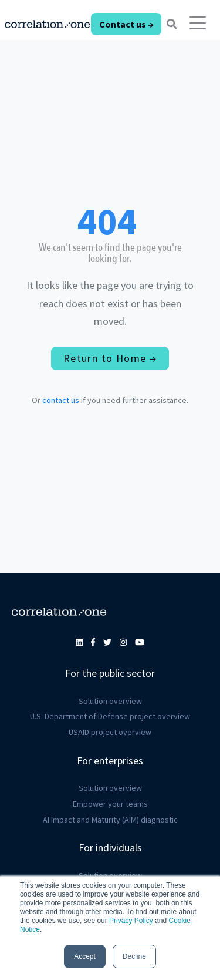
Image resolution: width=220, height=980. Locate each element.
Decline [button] (134, 956)
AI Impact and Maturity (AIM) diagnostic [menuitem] (110, 820)
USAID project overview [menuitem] (110, 732)
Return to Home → (110, 358)
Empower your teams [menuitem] (110, 804)
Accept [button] (85, 956)
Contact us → (126, 24)
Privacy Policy (131, 921)
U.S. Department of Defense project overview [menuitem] (110, 716)
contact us (61, 400)
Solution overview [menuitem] (110, 701)
